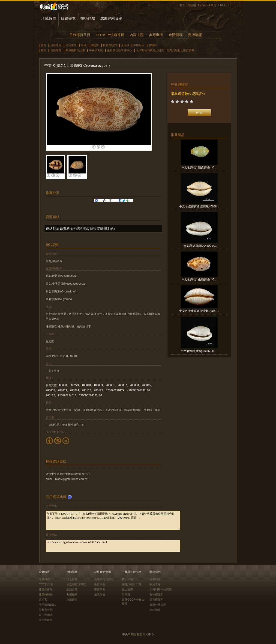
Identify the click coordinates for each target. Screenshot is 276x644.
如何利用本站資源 (161, 589)
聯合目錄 (72, 579)
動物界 (95, 45)
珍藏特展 (49, 18)
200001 (110, 385)
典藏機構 (156, 35)
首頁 (183, 5)
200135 (50, 395)
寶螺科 (153, 45)
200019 (62, 390)
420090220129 (115, 390)
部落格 (192, 5)
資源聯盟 (195, 35)
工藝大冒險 (46, 610)
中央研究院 (96, 50)
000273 (74, 385)
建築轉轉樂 (46, 595)
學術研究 (100, 589)
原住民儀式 (46, 615)
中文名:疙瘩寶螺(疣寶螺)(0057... (199, 311)
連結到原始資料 (58, 229)
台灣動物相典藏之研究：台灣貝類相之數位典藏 (165, 50)
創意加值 (100, 595)
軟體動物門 (110, 45)
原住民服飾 (46, 620)
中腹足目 (139, 45)
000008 (62, 385)
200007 (122, 385)
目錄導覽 (68, 18)
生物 (84, 45)
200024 (74, 390)
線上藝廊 (127, 589)
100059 (98, 385)
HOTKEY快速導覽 (110, 35)
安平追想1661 (47, 605)
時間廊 (126, 595)
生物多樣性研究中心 (120, 50)
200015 (146, 385)
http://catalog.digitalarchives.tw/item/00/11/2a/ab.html (113, 546)
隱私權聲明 (156, 600)
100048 (86, 385)
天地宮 (43, 600)
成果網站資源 (111, 18)
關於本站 (155, 584)
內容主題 (137, 35)
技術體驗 (88, 18)
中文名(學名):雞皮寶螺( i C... (199, 167)
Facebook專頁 (207, 5)
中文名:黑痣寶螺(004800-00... (199, 246)
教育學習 (100, 584)
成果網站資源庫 (104, 579)
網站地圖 (155, 610)
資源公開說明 (158, 605)
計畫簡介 (155, 579)
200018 (50, 390)
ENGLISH (224, 5)
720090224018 (67, 395)
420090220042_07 (139, 390)
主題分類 (72, 589)
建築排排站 (46, 589)
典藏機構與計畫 (75, 50)
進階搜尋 (176, 35)
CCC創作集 (46, 584)
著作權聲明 (156, 595)
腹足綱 (125, 45)
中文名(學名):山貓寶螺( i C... (199, 279)
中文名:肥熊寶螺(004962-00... (199, 351)
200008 (134, 385)
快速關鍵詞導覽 (76, 584)
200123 (98, 390)
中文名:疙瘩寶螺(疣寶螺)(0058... (199, 207)
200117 (86, 390)
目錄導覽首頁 (80, 35)
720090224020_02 (90, 395)
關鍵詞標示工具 (132, 584)
